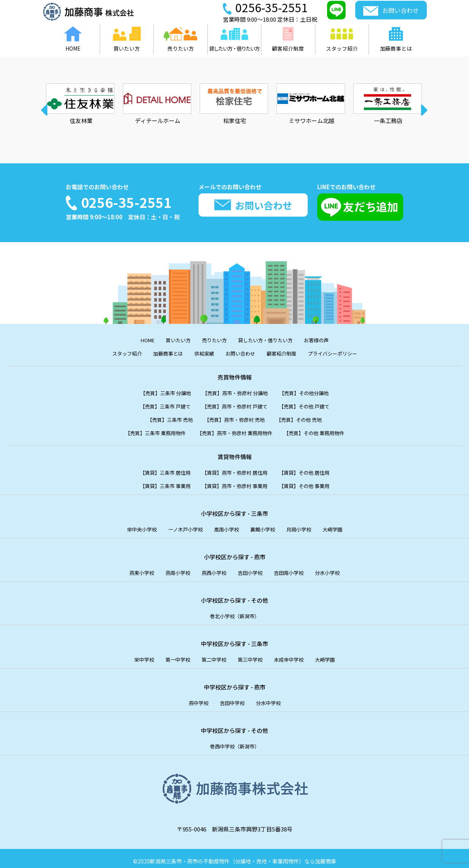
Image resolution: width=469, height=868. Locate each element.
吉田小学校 (252, 569)
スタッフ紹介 (115, 353)
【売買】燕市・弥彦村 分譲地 (235, 392)
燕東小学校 (132, 569)
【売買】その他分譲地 (313, 392)
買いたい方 (172, 340)
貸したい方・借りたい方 (269, 340)
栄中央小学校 (132, 526)
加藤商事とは (161, 353)
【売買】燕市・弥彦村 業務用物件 (235, 431)
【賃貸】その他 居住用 (313, 470)
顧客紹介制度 (286, 353)
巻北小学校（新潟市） (235, 612)
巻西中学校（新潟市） (235, 741)
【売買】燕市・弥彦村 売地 (234, 418)
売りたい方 (212, 340)
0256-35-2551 (130, 202)
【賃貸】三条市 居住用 (157, 470)
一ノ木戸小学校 (180, 526)
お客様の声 (326, 340)
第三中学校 (252, 655)
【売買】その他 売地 (307, 418)
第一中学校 (172, 655)
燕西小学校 (212, 569)
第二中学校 (212, 655)
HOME (138, 340)
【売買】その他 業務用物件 (324, 431)
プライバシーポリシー (343, 353)
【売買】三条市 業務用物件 (145, 431)
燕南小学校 (172, 569)
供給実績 (200, 353)
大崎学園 (343, 526)
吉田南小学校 (294, 569)
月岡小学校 (306, 526)
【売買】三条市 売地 (162, 418)
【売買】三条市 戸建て (157, 405)
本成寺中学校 (294, 655)
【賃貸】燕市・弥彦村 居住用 (235, 470)
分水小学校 (337, 569)
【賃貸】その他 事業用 (313, 483)
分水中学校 (272, 698)
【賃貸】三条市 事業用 (157, 483)
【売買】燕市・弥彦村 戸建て (235, 405)
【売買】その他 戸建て (313, 405)
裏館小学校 (266, 526)
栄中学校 (135, 655)
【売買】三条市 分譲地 (157, 392)
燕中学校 (195, 698)
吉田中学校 (232, 698)
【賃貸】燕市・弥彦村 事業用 (235, 483)
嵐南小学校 (226, 526)
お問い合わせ (240, 353)
